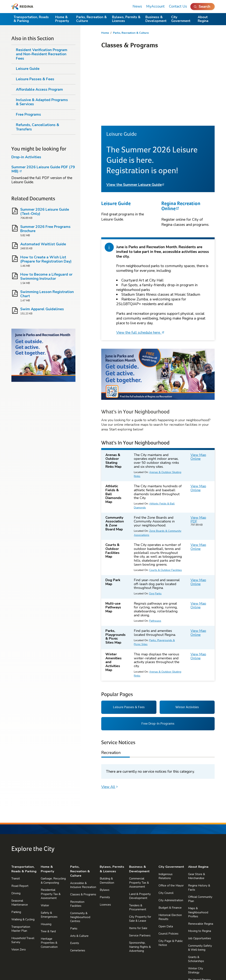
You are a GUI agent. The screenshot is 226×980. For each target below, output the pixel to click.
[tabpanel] (158, 704)
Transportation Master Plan (21, 861)
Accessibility (126, 963)
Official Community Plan (200, 831)
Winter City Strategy (196, 903)
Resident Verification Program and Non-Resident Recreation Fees (42, 54)
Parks (74, 861)
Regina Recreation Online (181, 138)
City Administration (171, 833)
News (137, 6)
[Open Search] (203, 7)
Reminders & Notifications (196, 933)
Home (105, 33)
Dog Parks (155, 526)
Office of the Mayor (171, 818)
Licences (105, 837)
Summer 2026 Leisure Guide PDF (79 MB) (43, 169)
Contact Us (178, 6)
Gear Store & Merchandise (197, 809)
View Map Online (198, 389)
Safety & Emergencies (49, 847)
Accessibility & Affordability (197, 921)
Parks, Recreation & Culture (91, 19)
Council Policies (168, 866)
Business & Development (156, 19)
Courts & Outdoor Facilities (166, 502)
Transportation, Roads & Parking (31, 19)
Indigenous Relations (166, 809)
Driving (16, 826)
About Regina (203, 19)
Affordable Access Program (39, 89)
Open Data (166, 859)
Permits (105, 830)
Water (45, 838)
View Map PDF (198, 452)
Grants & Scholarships (196, 891)
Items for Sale (138, 860)
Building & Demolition (107, 813)
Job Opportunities (200, 871)
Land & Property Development (140, 828)
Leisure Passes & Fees (35, 79)
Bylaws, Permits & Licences (126, 19)
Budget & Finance (170, 840)
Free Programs (28, 114)
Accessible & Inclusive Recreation (83, 817)
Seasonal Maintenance (20, 835)
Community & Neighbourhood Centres (80, 849)
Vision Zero (19, 882)
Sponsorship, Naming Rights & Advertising (140, 879)
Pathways (155, 553)
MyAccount (155, 6)
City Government (181, 19)
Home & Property (62, 19)
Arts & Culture (79, 868)
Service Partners (140, 868)
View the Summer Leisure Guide (134, 117)
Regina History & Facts (199, 820)
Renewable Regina (201, 856)
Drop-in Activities (26, 157)
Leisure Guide (116, 136)
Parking (16, 844)
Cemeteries (78, 883)
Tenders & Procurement (138, 840)
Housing (46, 856)
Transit (16, 811)
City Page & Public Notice (171, 875)
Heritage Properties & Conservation (49, 875)
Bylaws (105, 822)
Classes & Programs (83, 827)
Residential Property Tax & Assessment (51, 826)
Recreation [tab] (111, 685)
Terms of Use (102, 963)
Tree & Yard (48, 864)
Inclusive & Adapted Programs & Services (42, 102)
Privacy (82, 963)
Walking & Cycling (23, 852)
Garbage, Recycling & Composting (53, 813)
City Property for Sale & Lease (140, 851)
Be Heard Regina (199, 912)
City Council (166, 825)
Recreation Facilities (77, 836)
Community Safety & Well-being (200, 880)
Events (75, 876)
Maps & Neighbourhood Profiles (198, 845)
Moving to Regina (200, 863)
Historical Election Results (170, 849)
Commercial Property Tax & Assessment (139, 815)
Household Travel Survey (23, 872)
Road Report (20, 818)
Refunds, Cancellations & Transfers (38, 127)
